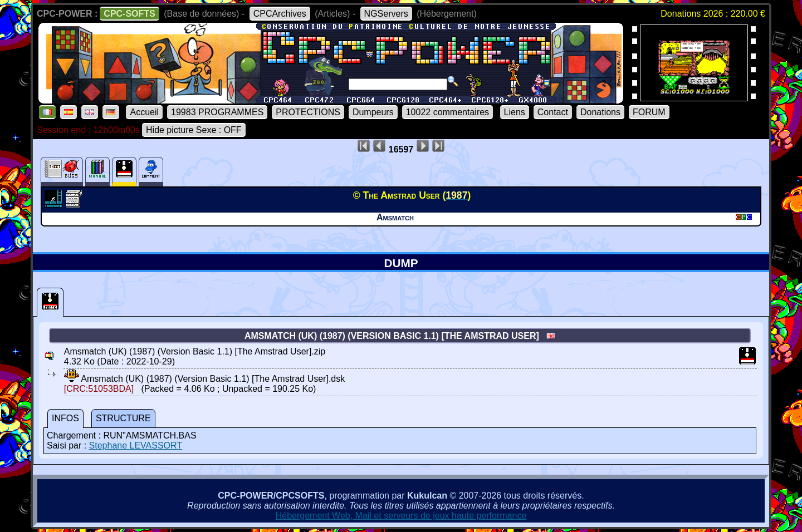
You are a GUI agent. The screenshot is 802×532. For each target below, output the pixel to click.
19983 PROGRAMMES (217, 112)
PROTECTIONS (308, 112)
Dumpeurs (373, 112)
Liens (515, 112)
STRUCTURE (123, 418)
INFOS (65, 418)
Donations (600, 112)
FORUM (649, 112)
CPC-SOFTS (129, 14)
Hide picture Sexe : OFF (194, 130)
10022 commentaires (448, 112)
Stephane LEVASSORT (136, 445)
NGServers (386, 14)
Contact (553, 112)
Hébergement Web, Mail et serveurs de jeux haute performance (401, 516)
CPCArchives (280, 14)
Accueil (144, 112)
